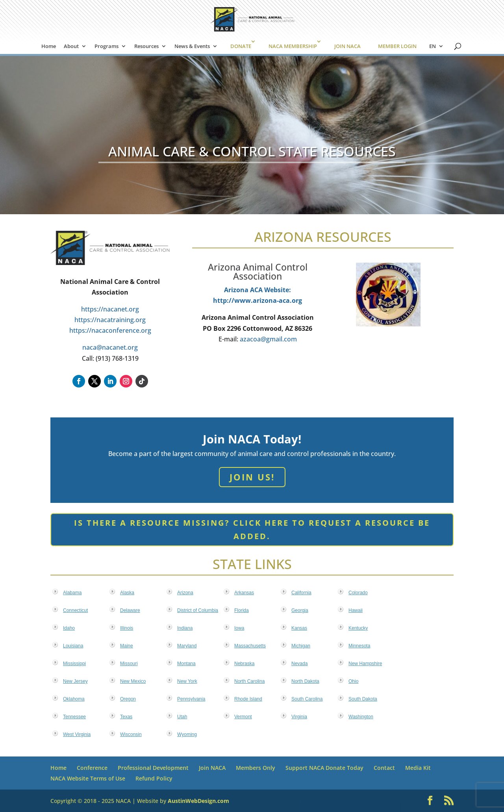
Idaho (69, 628)
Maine (127, 646)
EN (433, 46)
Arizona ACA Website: (258, 290)
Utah (182, 717)
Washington (361, 717)
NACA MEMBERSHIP (293, 46)
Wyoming (187, 734)
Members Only (256, 768)
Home (49, 46)
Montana (186, 664)
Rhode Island (248, 699)
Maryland (187, 646)
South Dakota (363, 699)
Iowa (239, 628)
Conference (92, 768)
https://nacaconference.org (110, 330)
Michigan (301, 646)
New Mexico (133, 681)
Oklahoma (74, 699)
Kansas (299, 628)
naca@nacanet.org (110, 347)
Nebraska (244, 664)
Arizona (185, 593)
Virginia (299, 717)
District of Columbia (198, 610)
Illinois (127, 628)
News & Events (192, 46)
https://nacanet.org (110, 309)
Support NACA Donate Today (324, 768)
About (71, 46)
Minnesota (359, 646)
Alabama (72, 593)
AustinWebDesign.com (198, 801)
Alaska (127, 593)
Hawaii (356, 610)
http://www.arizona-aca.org (258, 300)
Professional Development (153, 768)
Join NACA (212, 768)
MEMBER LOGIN (397, 46)
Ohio (353, 681)
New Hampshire (365, 664)
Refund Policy (154, 778)
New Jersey (75, 681)
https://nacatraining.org (110, 320)
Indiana (185, 628)
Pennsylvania (191, 699)
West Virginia (77, 734)
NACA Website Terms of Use (88, 778)
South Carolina (307, 699)
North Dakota (305, 681)
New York (187, 681)
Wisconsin (131, 734)
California (301, 593)
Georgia (300, 610)
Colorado (358, 593)
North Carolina (249, 681)
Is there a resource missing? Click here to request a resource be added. (252, 529)
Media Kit (418, 768)
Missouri (129, 664)
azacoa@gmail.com (268, 339)
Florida (242, 610)
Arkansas (244, 593)
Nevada (299, 664)
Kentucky (358, 628)
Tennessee (74, 717)
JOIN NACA (347, 46)
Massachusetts (250, 646)
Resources (146, 46)
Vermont (243, 717)
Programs (107, 46)
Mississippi (74, 664)
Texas (126, 717)
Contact (384, 768)
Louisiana (73, 646)
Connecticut (75, 610)
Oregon (128, 699)
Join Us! (252, 477)
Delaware (130, 610)
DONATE (241, 46)
